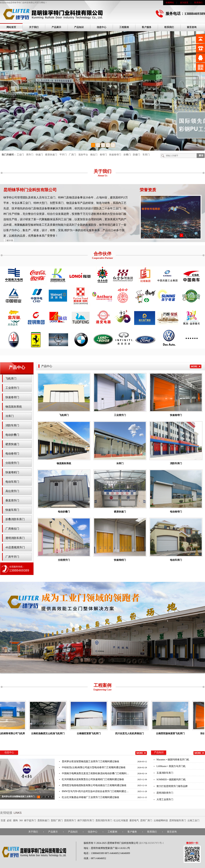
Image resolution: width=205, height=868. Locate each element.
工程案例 (124, 27)
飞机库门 (11, 378)
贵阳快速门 (43, 820)
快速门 (39, 155)
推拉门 (94, 155)
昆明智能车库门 (178, 820)
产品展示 (56, 27)
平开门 (63, 155)
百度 (3, 820)
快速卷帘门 (115, 155)
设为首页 (184, 3)
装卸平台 (83, 155)
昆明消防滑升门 (165, 794)
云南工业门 (193, 820)
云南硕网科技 (161, 820)
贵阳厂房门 (57, 820)
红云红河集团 (121, 820)
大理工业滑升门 (165, 801)
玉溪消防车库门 (165, 774)
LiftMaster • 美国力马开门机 (171, 767)
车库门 (146, 155)
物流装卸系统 (14, 407)
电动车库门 (12, 482)
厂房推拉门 (12, 529)
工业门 (20, 155)
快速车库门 (12, 510)
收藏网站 (170, 3)
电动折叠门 (12, 435)
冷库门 (10, 416)
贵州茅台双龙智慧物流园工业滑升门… (19, 797)
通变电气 (134, 820)
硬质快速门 (51, 155)
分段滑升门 (12, 463)
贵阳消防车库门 (104, 820)
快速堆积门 (12, 472)
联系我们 (198, 3)
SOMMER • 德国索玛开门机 (171, 781)
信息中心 (101, 27)
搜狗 (15, 820)
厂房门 (72, 155)
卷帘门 (103, 155)
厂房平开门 (12, 557)
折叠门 (127, 155)
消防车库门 (12, 425)
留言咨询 (192, 27)
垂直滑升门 (12, 500)
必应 (9, 820)
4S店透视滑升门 (15, 547)
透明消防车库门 (15, 538)
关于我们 (34, 27)
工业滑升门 (12, 388)
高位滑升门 (12, 491)
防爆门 (136, 155)
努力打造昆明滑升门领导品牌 (172, 787)
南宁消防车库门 (86, 820)
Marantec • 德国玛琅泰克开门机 (173, 761)
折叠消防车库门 (15, 519)
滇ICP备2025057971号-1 (151, 843)
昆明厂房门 (146, 820)
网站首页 (11, 27)
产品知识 (79, 27)
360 (21, 820)
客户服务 (147, 27)
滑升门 (30, 155)
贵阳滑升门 (70, 820)
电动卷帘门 (12, 454)
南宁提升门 (30, 820)
